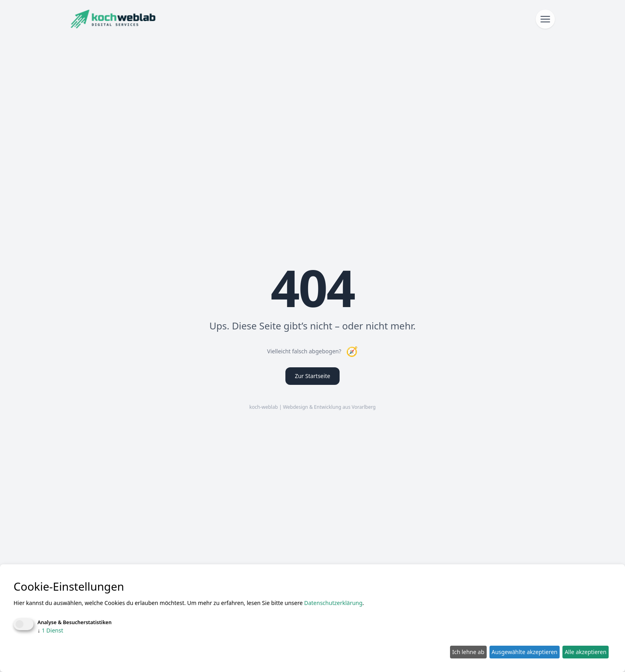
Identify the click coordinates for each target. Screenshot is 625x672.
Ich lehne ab (468, 652)
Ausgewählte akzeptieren (524, 652)
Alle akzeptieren (586, 652)
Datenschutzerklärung (333, 603)
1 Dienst (50, 630)
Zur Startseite (313, 376)
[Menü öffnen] (545, 19)
